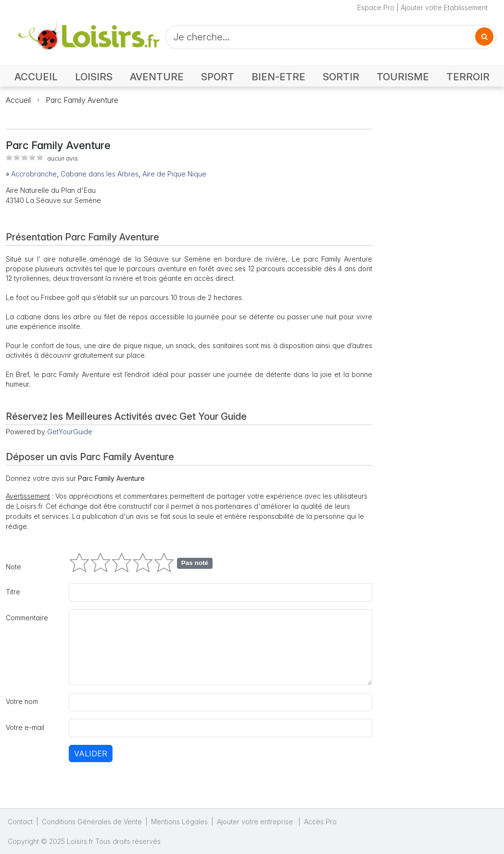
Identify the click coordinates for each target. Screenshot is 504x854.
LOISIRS (94, 77)
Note (13, 567)
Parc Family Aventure (82, 100)
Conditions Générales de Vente (92, 822)
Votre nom (22, 701)
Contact (20, 822)
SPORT (218, 77)
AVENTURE (157, 77)
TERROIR (468, 77)
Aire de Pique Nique (174, 174)
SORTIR (341, 77)
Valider (91, 754)
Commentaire (27, 618)
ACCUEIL (36, 77)
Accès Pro (320, 822)
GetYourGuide (70, 432)
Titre (13, 592)
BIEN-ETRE (278, 77)
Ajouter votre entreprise (256, 822)
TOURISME (403, 77)
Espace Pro (376, 7)
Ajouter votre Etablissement (444, 7)
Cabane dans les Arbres (100, 174)
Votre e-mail (25, 727)
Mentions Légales (179, 822)
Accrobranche (34, 174)
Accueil (18, 100)
